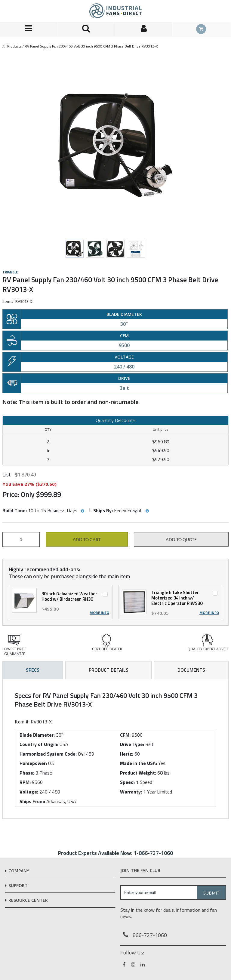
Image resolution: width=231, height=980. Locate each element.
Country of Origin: (39, 744)
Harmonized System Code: (48, 754)
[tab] (115, 749)
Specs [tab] (33, 670)
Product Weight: (138, 773)
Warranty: (131, 792)
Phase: (27, 773)
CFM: (125, 735)
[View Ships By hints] (147, 511)
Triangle (10, 272)
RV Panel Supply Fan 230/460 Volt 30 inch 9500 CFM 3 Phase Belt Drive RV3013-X (91, 46)
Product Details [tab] (109, 670)
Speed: (127, 782)
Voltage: (29, 792)
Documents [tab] (191, 670)
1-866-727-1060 (153, 853)
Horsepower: (33, 763)
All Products (12, 46)
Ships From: (32, 801)
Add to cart (87, 540)
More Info (99, 613)
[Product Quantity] (21, 539)
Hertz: (127, 754)
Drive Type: (132, 744)
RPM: (25, 782)
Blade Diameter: (37, 735)
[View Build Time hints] (82, 511)
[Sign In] (144, 29)
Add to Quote (181, 540)
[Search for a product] (86, 29)
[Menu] (29, 29)
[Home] (115, 11)
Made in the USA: (139, 763)
